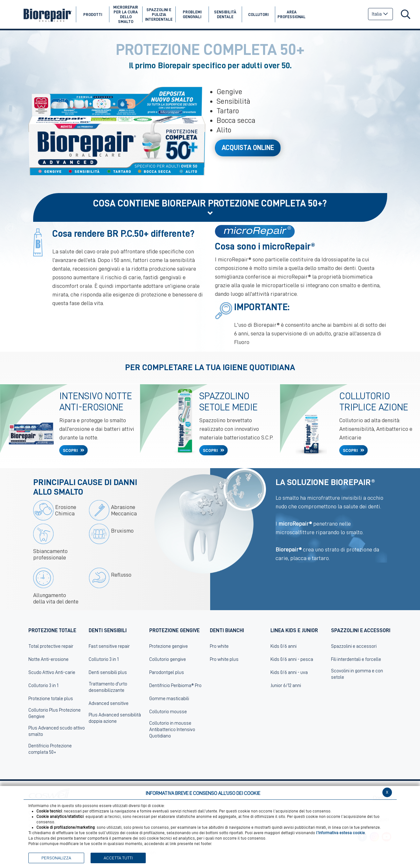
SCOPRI (71, 450)
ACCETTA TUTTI (118, 858)
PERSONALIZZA (56, 858)
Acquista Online (248, 148)
